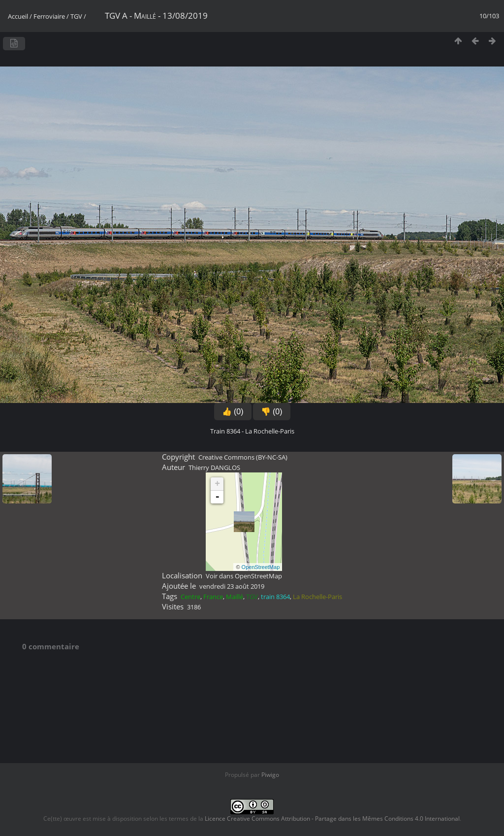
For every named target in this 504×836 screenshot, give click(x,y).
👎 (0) (272, 412)
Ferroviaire (49, 16)
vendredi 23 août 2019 (232, 586)
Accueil (18, 16)
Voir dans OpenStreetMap (244, 576)
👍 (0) (233, 412)
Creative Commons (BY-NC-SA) (243, 457)
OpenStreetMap (261, 567)
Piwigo (270, 775)
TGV (76, 16)
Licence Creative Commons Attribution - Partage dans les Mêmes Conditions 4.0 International (332, 819)
